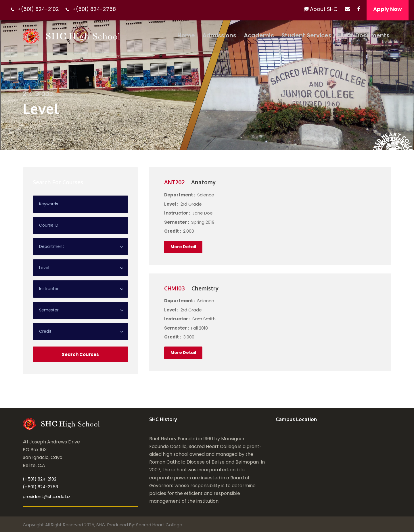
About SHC (320, 9)
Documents (368, 35)
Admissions (219, 35)
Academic (259, 35)
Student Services (306, 35)
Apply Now (388, 9)
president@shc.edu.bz (47, 496)
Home (186, 35)
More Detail (183, 247)
